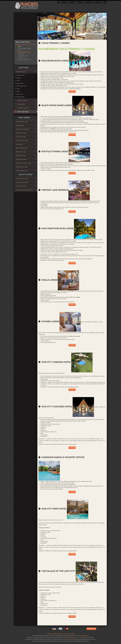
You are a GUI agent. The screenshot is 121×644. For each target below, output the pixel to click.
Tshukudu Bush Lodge (22, 171)
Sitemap (72, 634)
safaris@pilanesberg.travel (24, 52)
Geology (19, 78)
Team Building (21, 104)
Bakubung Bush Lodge (22, 122)
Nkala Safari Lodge (21, 156)
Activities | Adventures (23, 108)
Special (94, 2)
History (18, 81)
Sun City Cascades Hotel (22, 182)
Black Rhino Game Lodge (22, 129)
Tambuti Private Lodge (22, 167)
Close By (76, 2)
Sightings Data (20, 97)
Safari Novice (20, 94)
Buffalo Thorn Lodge (21, 133)
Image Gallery (20, 83)
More (102, 2)
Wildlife (18, 91)
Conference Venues (22, 100)
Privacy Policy (66, 634)
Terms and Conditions (84, 636)
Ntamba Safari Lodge (21, 159)
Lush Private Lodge (21, 137)
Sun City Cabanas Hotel (22, 179)
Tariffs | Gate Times (21, 86)
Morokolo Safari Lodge (22, 148)
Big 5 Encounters (21, 75)
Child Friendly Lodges (23, 112)
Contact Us (49, 634)
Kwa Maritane (19, 144)
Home (61, 2)
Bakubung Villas (20, 125)
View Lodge (72, 91)
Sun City (85, 2)
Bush (67, 2)
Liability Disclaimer (57, 634)
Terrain (18, 89)
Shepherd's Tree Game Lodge (23, 163)
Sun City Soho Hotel (21, 186)
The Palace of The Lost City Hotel (24, 190)
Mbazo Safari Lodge (21, 152)
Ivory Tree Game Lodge (22, 141)
